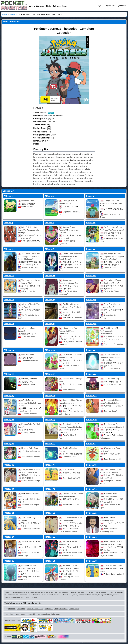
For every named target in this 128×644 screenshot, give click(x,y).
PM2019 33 (91, 444)
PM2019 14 (50, 300)
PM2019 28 (9, 420)
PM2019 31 (9, 444)
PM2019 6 (91, 223)
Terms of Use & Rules (35, 609)
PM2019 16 (9, 324)
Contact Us (21, 609)
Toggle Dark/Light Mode (116, 6)
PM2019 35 (50, 465)
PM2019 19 (9, 350)
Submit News (74, 609)
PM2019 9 (91, 249)
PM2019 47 (50, 561)
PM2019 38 (50, 489)
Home (5, 14)
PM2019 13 (9, 300)
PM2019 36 (91, 465)
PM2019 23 (50, 374)
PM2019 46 (9, 561)
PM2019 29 (50, 420)
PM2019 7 (8, 249)
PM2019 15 (91, 300)
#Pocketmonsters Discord (24, 614)
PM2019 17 (50, 324)
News (65, 6)
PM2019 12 (91, 276)
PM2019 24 (91, 374)
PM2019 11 (50, 276)
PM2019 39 (91, 489)
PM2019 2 (50, 196)
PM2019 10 (9, 276)
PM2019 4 (8, 223)
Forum (38, 614)
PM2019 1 (8, 196)
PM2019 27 (91, 396)
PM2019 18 (91, 324)
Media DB (14, 14)
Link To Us (56, 614)
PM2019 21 (91, 350)
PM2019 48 (91, 561)
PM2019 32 (50, 444)
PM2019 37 (9, 489)
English (51, 113)
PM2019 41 (50, 513)
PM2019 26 (50, 396)
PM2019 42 (91, 513)
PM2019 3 (91, 196)
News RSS (48, 609)
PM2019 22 (9, 374)
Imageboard (46, 614)
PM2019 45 (91, 537)
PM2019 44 (50, 537)
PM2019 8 (50, 249)
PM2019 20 (50, 350)
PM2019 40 (9, 513)
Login (99, 6)
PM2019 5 (50, 223)
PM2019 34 (9, 465)
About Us (12, 609)
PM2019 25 (9, 396)
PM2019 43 (9, 537)
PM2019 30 (91, 420)
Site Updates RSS (61, 609)
